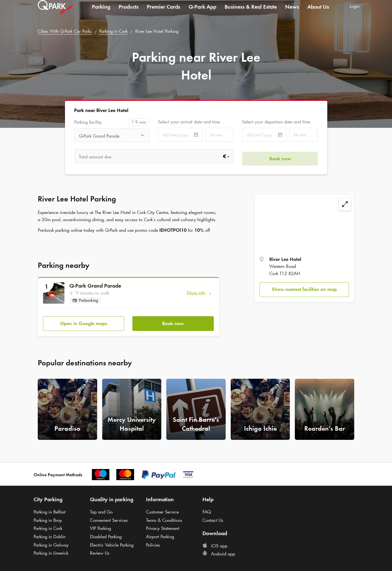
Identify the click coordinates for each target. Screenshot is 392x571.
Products (129, 12)
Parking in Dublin (50, 534)
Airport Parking (160, 534)
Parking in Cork (113, 31)
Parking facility (88, 122)
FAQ (207, 509)
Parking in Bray (48, 518)
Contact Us (213, 518)
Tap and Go (101, 509)
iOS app (215, 543)
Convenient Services (109, 518)
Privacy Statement (163, 526)
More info (196, 293)
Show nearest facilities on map (304, 289)
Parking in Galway (51, 542)
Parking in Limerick (51, 551)
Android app (219, 552)
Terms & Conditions (164, 518)
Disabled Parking (106, 534)
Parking (101, 12)
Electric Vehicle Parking (112, 542)
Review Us (100, 551)
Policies (153, 542)
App (202, 12)
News (292, 12)
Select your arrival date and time (189, 122)
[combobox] (112, 136)
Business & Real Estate (251, 12)
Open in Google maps (84, 321)
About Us (318, 12)
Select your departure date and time (276, 122)
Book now (173, 321)
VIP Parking (100, 526)
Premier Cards (164, 12)
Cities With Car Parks (65, 31)
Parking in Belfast (50, 509)
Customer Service (162, 509)
